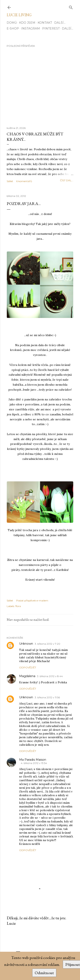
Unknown (26, 644)
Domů (12, 23)
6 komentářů (24, 181)
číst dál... (67, 180)
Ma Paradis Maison (33, 760)
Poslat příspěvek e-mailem (32, 600)
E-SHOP (13, 28)
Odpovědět (28, 667)
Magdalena (27, 676)
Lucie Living (19, 15)
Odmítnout (44, 973)
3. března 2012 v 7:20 (47, 644)
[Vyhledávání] (71, 7)
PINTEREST (51, 28)
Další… (60, 23)
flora (18, 606)
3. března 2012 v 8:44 (50, 676)
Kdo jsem (27, 23)
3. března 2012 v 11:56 (47, 697)
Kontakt (45, 23)
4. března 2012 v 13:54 (34, 763)
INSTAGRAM (31, 28)
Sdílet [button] (10, 181)
